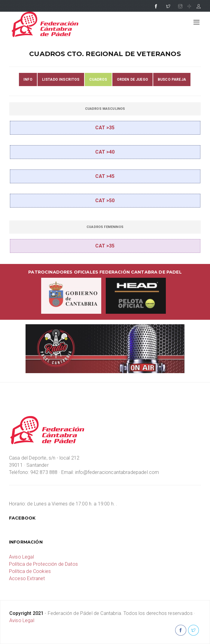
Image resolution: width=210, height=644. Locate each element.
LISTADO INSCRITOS (61, 79)
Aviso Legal (21, 557)
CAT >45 (105, 176)
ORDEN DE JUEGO (132, 79)
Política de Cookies (30, 571)
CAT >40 (105, 152)
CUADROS (98, 79)
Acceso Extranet (27, 578)
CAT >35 (105, 128)
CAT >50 (105, 201)
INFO (28, 79)
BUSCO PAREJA (172, 79)
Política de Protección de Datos (43, 564)
